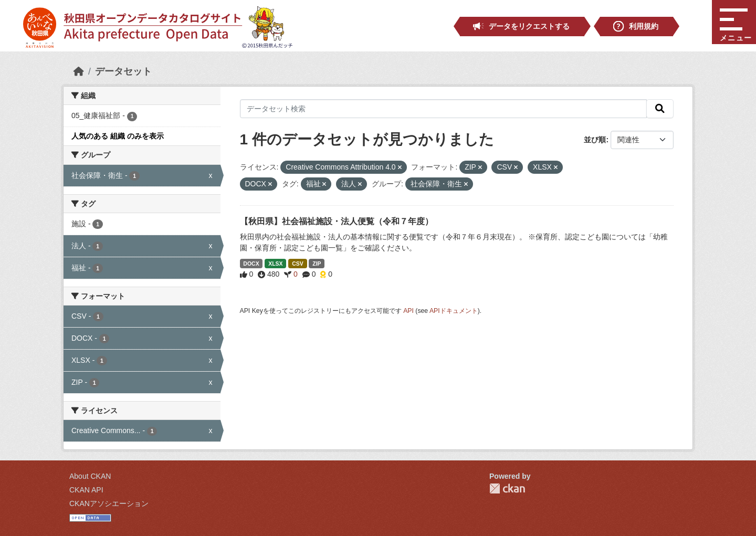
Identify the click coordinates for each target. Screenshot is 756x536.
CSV (298, 264)
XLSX (275, 264)
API (408, 311)
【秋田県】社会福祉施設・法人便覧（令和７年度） (337, 221)
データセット (123, 71)
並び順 (595, 140)
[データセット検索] (444, 109)
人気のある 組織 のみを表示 (118, 136)
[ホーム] (79, 71)
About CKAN (90, 476)
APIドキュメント (454, 311)
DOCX (251, 264)
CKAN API (86, 490)
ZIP (317, 264)
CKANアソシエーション (109, 503)
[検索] (660, 109)
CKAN (507, 488)
